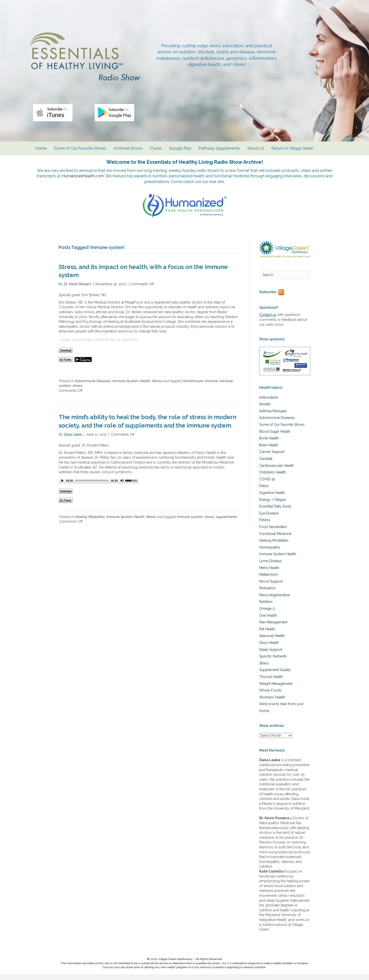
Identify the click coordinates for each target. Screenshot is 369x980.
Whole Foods (270, 696)
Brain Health (269, 451)
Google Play (180, 153)
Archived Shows (128, 153)
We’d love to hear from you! (281, 710)
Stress (157, 387)
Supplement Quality (275, 675)
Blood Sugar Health (275, 437)
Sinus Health (269, 648)
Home (41, 153)
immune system (190, 522)
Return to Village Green (292, 153)
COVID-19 (267, 485)
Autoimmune (193, 387)
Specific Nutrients (273, 662)
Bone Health (269, 444)
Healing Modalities (90, 522)
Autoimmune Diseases (93, 387)
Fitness (265, 526)
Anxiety (265, 410)
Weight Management (276, 689)
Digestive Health (272, 498)
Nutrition (266, 608)
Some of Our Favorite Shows (80, 153)
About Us (256, 153)
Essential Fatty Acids (275, 512)
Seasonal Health (272, 642)
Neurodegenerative (275, 601)
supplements (226, 522)
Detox (264, 491)
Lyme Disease (270, 567)
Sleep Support (271, 655)
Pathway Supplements (219, 153)
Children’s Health (273, 478)
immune (211, 387)
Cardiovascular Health (277, 471)
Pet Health (267, 635)
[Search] (285, 281)
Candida (266, 464)
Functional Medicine (275, 539)
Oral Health (268, 621)
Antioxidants (269, 403)
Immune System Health (131, 387)
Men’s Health (269, 573)
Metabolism (269, 580)
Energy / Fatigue (273, 505)
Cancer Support (272, 457)
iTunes (156, 153)
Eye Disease (269, 519)
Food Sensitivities (273, 532)
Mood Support (271, 587)
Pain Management (273, 628)
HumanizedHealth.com (104, 181)
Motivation (267, 594)
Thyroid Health (271, 682)
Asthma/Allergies (273, 417)
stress (77, 391)
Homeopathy (270, 553)
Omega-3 (267, 614)
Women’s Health (272, 703)
